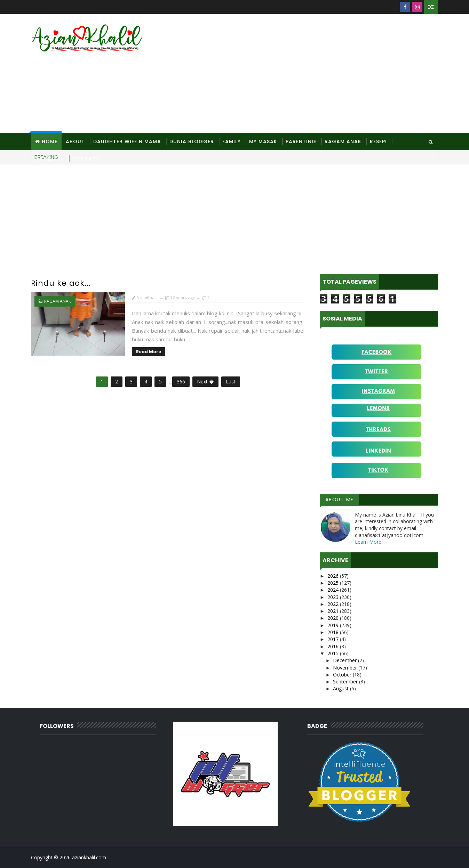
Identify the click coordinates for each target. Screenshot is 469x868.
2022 (334, 604)
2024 (334, 590)
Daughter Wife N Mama (127, 141)
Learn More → (371, 542)
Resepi (378, 141)
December (345, 660)
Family (232, 141)
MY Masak (263, 141)
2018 (334, 632)
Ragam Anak (343, 141)
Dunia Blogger (192, 141)
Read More (149, 352)
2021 (334, 611)
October (343, 675)
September (346, 682)
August (341, 688)
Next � (205, 382)
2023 (334, 597)
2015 (334, 653)
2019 (334, 625)
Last (231, 382)
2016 (334, 646)
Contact (86, 159)
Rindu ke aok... (61, 283)
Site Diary (50, 159)
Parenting (301, 141)
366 (181, 382)
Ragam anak (58, 301)
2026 (334, 576)
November (346, 668)
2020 (334, 618)
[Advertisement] (311, 74)
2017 (334, 639)
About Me (340, 500)
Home (50, 141)
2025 (334, 583)
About (75, 141)
